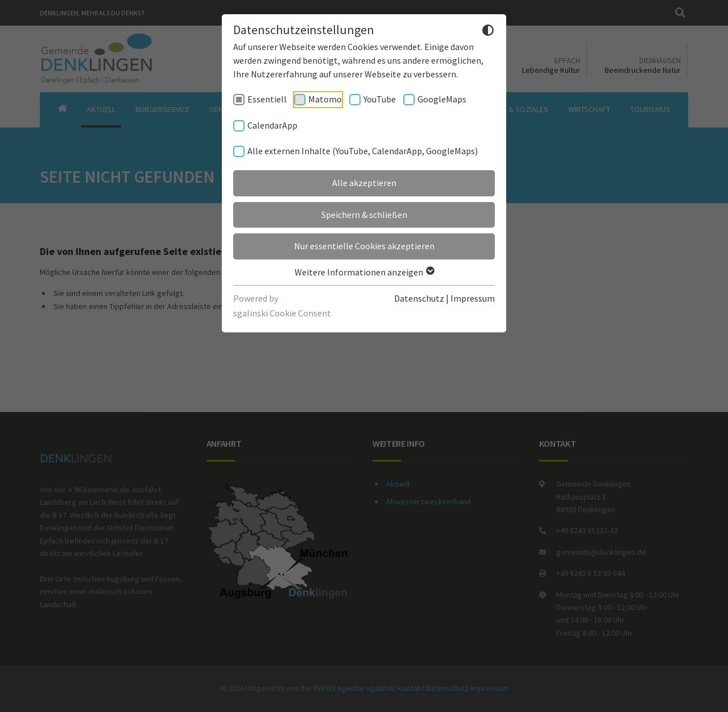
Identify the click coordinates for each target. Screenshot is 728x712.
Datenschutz (419, 298)
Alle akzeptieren (364, 183)
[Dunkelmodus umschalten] (488, 32)
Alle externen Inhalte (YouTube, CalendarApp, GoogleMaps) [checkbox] (363, 151)
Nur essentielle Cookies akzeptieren (364, 246)
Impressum (473, 298)
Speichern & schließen (364, 215)
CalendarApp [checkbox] (272, 125)
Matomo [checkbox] (325, 99)
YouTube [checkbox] (380, 99)
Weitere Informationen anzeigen (364, 272)
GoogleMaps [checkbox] (442, 99)
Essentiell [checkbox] (267, 99)
